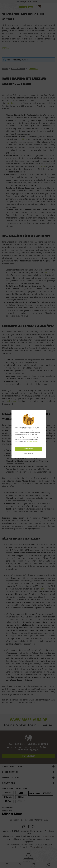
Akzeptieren (28, 449)
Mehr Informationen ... (33, 441)
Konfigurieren (29, 453)
